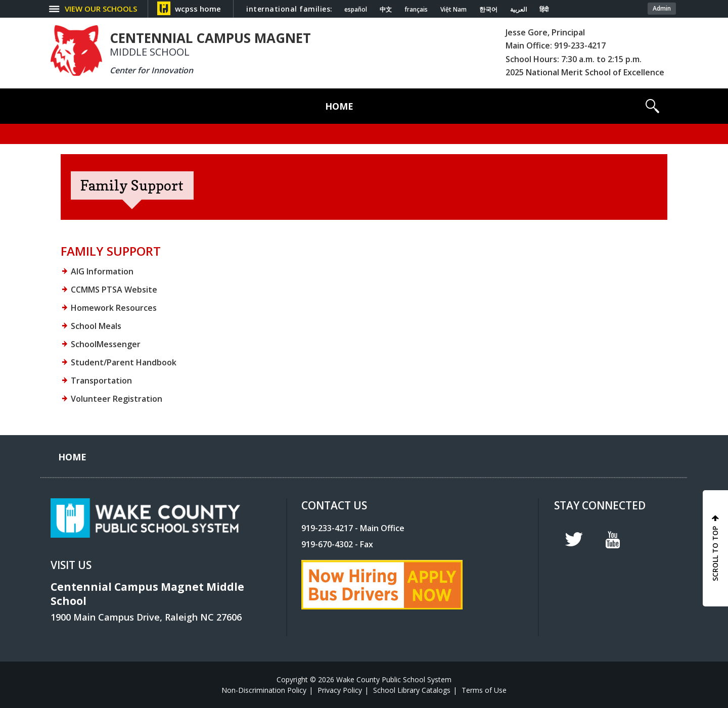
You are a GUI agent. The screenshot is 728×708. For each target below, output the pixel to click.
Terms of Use (484, 690)
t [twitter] (574, 539)
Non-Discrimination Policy (264, 690)
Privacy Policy (340, 690)
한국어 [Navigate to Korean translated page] (488, 10)
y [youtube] (613, 540)
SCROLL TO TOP (715, 554)
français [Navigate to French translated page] (416, 10)
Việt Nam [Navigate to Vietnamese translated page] (453, 10)
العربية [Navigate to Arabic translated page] (518, 10)
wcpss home (198, 9)
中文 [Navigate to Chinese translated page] (386, 10)
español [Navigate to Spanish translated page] (356, 10)
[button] (652, 106)
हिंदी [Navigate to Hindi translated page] (544, 10)
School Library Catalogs (412, 690)
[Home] (339, 106)
